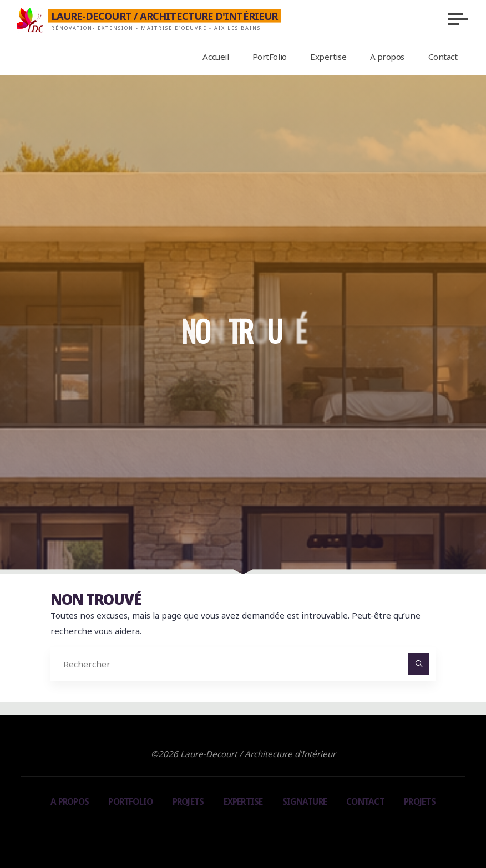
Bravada (241, 829)
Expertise (243, 801)
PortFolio (130, 801)
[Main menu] (458, 19)
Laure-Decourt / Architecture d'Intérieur (164, 16)
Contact (365, 801)
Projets (188, 801)
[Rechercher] (419, 664)
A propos (70, 801)
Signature (305, 801)
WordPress (291, 829)
